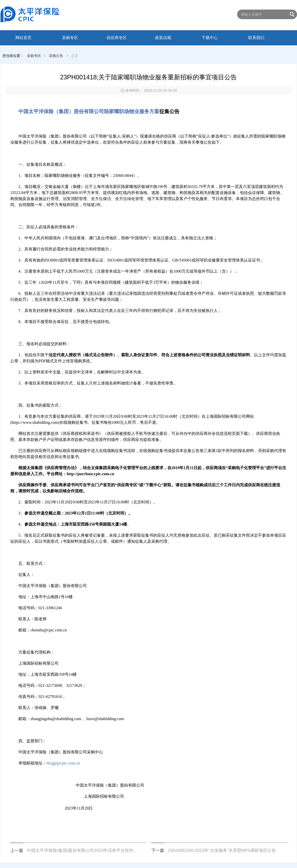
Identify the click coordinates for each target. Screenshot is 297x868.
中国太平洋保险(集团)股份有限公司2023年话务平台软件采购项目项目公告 (84, 850)
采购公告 (56, 56)
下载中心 (210, 38)
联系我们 (256, 38)
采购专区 (70, 38)
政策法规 (163, 38)
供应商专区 (117, 38)
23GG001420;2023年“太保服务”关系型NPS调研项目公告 (222, 850)
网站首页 (23, 38)
